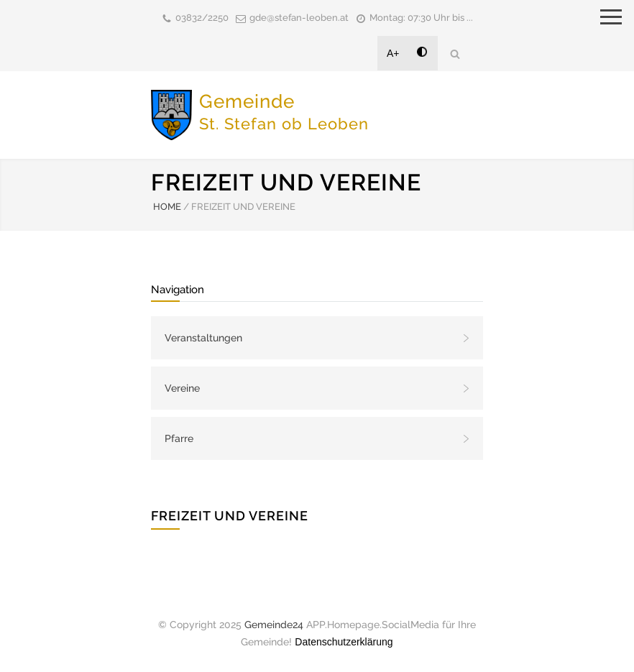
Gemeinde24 (274, 625)
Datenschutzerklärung (344, 642)
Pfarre (179, 438)
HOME (167, 207)
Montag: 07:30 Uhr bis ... (421, 18)
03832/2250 (202, 18)
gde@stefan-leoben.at (299, 18)
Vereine (182, 388)
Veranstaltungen (203, 338)
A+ (393, 53)
